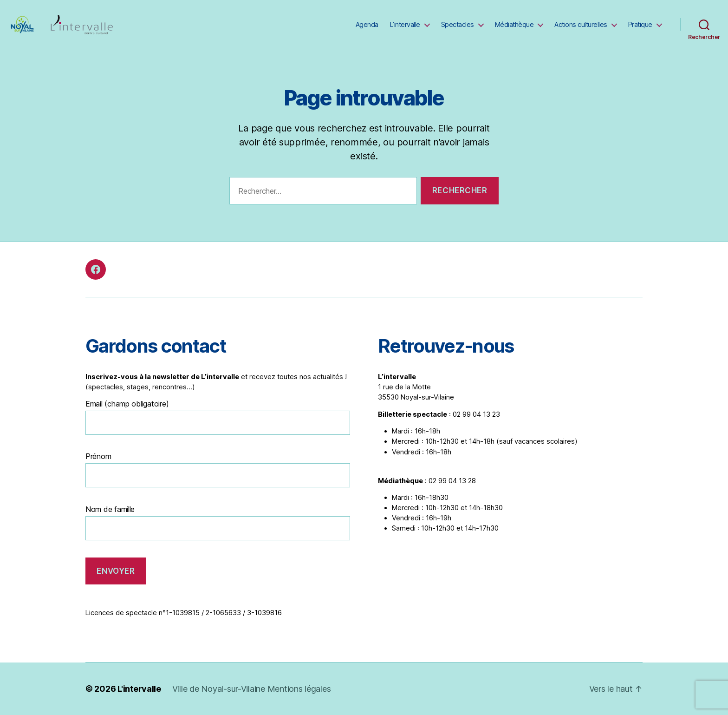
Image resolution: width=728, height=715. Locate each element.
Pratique (640, 24)
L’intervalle (405, 24)
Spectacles (458, 24)
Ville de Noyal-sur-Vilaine (220, 689)
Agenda (367, 24)
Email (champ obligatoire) (127, 404)
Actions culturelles (581, 24)
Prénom (98, 456)
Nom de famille (110, 509)
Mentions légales (299, 689)
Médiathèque (514, 24)
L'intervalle (139, 689)
